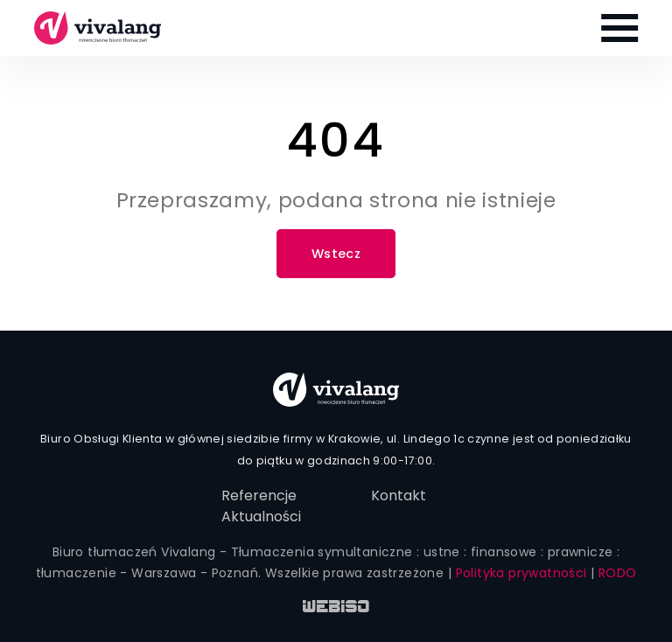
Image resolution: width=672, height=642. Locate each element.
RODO (618, 573)
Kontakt (399, 495)
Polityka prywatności (521, 573)
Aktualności (261, 516)
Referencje (259, 495)
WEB (336, 608)
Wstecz (336, 254)
